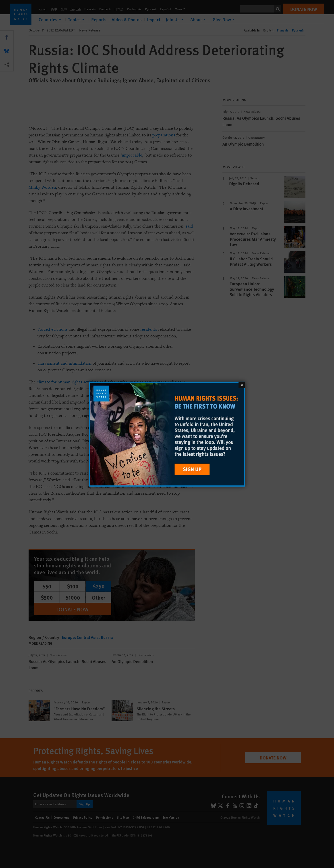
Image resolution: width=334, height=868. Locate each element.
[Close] (242, 385)
